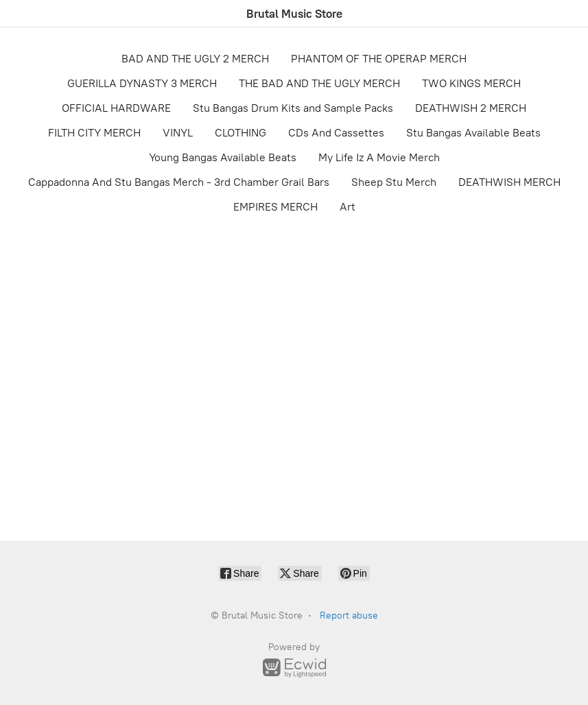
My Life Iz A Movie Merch (379, 157)
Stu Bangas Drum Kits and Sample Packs (293, 108)
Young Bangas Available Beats (223, 157)
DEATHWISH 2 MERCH (471, 108)
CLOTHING (240, 133)
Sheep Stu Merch (394, 182)
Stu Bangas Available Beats (473, 133)
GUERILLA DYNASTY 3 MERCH (142, 83)
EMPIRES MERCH (275, 207)
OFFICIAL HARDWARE (116, 108)
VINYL (178, 133)
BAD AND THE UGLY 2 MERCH (195, 59)
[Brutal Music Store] (294, 14)
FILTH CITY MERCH (94, 133)
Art (348, 207)
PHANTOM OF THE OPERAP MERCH (379, 59)
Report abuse (349, 616)
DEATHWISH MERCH (509, 182)
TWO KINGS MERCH (471, 83)
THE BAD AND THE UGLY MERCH (319, 83)
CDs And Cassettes (336, 133)
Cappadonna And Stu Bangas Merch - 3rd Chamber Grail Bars (179, 182)
